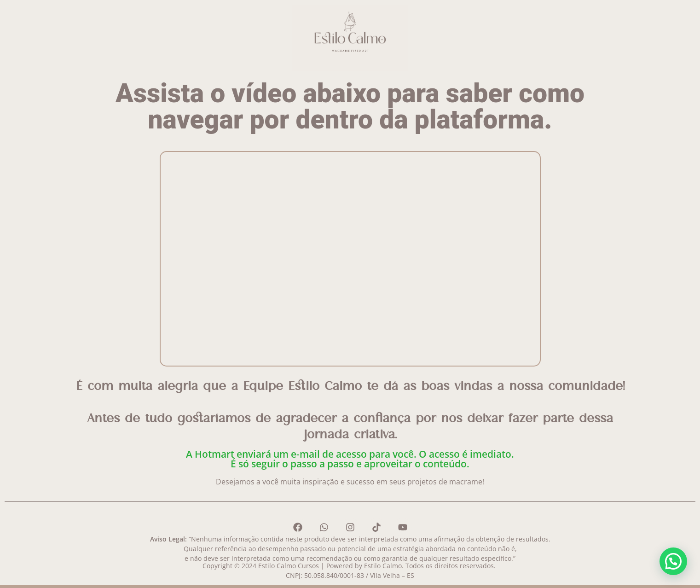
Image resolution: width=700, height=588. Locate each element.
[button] (673, 561)
